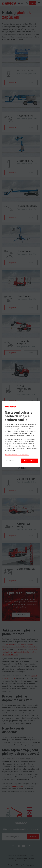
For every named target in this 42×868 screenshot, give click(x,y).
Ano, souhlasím (30, 461)
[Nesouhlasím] (10, 461)
